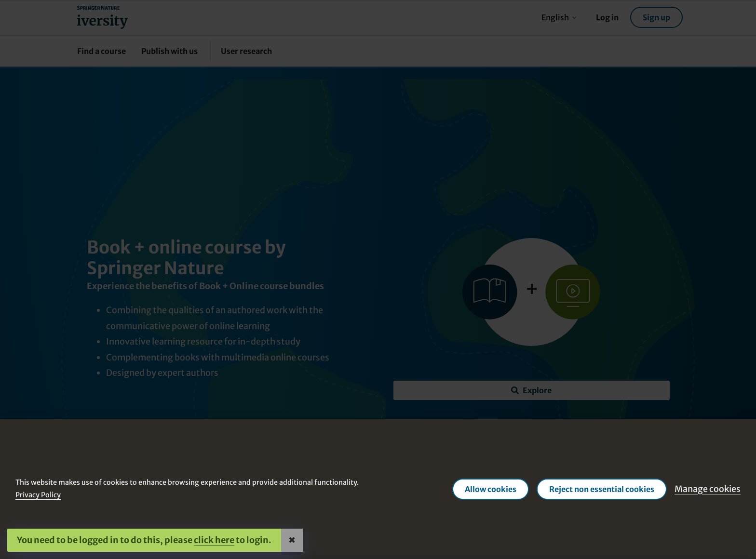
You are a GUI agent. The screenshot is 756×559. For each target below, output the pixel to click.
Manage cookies (708, 489)
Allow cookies (491, 489)
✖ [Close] (292, 540)
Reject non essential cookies (602, 489)
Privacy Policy (38, 495)
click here (214, 540)
